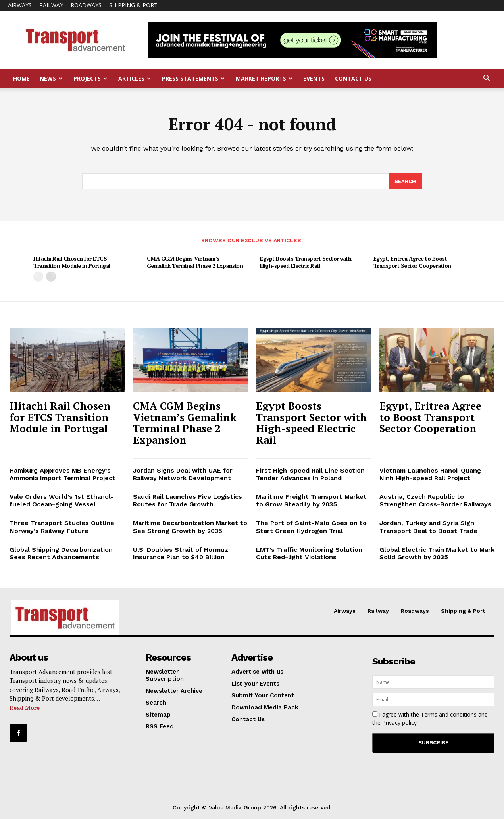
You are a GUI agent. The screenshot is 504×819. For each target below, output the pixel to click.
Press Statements (193, 78)
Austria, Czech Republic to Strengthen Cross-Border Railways (435, 500)
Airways (20, 5)
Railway (51, 5)
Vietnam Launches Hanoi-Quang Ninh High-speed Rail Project (430, 474)
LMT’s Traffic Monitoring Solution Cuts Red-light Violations (309, 553)
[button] (487, 79)
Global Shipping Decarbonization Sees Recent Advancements (61, 553)
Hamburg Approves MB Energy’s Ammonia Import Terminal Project (63, 474)
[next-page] (51, 277)
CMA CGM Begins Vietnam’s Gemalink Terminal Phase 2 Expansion (195, 262)
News (51, 78)
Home (21, 78)
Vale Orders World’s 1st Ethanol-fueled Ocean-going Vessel (62, 500)
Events (314, 78)
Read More (25, 708)
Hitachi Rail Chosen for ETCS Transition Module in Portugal (72, 262)
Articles (135, 78)
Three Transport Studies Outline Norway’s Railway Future (62, 527)
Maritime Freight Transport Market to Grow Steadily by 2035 (311, 500)
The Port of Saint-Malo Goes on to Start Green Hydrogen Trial (311, 527)
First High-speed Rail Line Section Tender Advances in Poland (310, 474)
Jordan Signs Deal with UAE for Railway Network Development (183, 474)
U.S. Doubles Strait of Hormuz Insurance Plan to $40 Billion (181, 553)
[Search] (405, 182)
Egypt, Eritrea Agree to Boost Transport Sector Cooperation (412, 262)
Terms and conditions (449, 714)
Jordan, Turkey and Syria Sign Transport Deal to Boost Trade (428, 527)
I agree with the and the (430, 719)
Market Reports (264, 78)
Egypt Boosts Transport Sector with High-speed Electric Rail (306, 262)
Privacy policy (399, 723)
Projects (90, 78)
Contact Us (353, 78)
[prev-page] (38, 277)
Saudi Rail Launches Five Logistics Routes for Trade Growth (188, 500)
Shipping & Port (133, 5)
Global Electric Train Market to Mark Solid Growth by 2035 (437, 553)
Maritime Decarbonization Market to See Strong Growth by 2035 (190, 527)
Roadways (86, 5)
